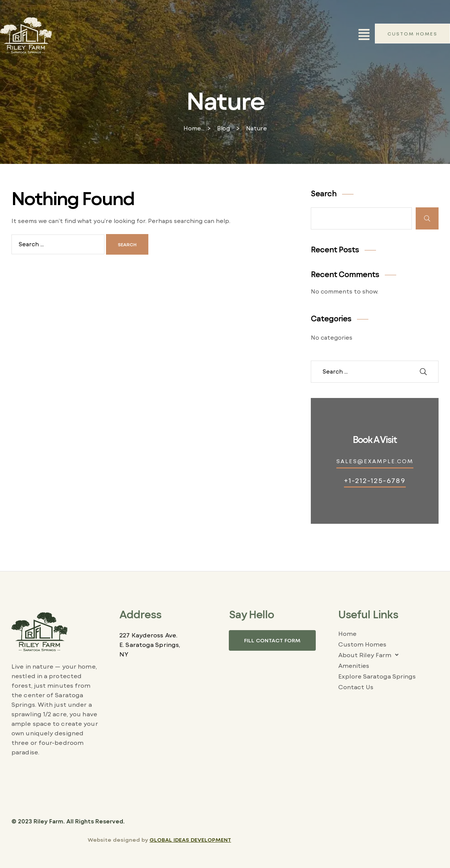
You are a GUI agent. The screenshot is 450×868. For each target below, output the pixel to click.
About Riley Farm (370, 655)
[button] (364, 35)
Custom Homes (362, 644)
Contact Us (356, 687)
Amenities (354, 665)
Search (324, 193)
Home (347, 633)
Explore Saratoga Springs (377, 676)
